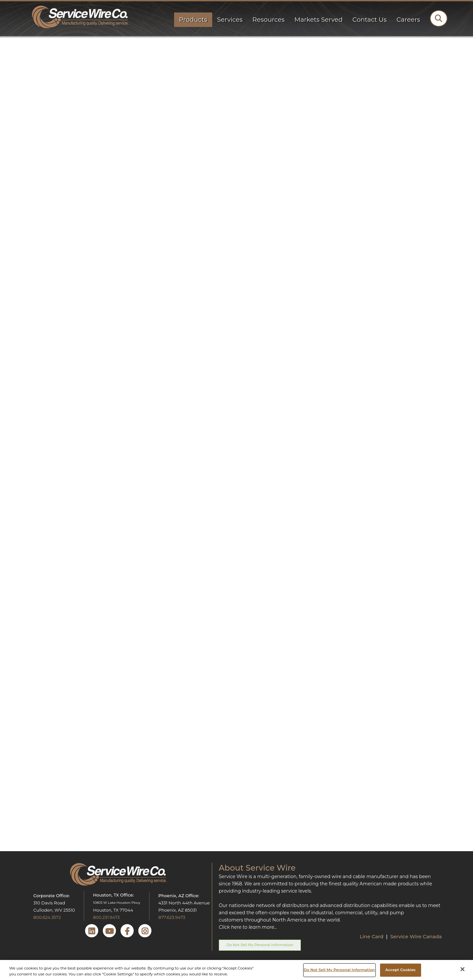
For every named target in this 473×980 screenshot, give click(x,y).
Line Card (372, 936)
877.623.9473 (172, 917)
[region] (236, 970)
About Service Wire (257, 868)
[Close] (462, 969)
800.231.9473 (106, 917)
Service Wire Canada (416, 936)
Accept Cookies (400, 970)
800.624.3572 (47, 917)
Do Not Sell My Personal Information (260, 945)
